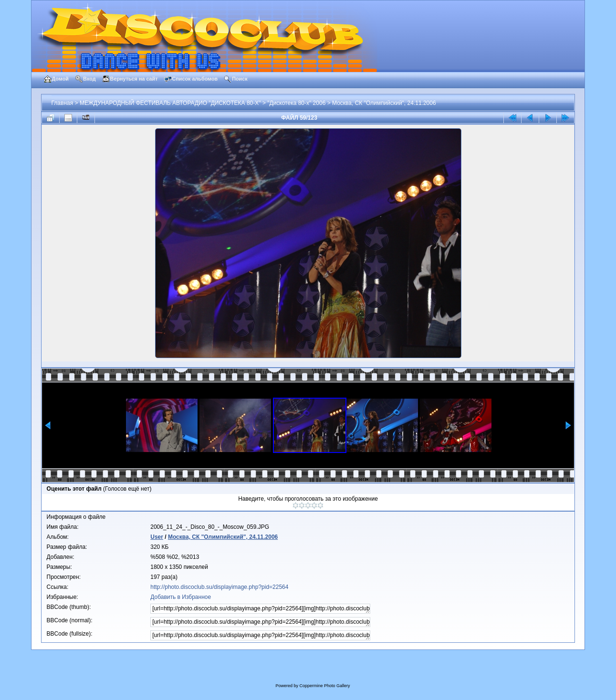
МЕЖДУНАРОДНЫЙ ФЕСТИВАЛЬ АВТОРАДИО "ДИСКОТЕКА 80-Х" (170, 103)
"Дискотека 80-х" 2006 (296, 103)
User (157, 537)
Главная (63, 103)
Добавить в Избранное (181, 597)
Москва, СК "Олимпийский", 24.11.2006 (384, 103)
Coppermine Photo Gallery (324, 686)
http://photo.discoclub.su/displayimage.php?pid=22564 (219, 587)
